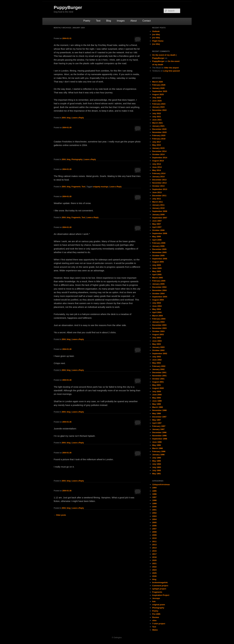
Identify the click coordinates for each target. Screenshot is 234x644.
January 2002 (158, 369)
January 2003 (158, 347)
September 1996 (160, 439)
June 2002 (157, 360)
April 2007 (157, 227)
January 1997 (158, 429)
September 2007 (160, 218)
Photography (77, 159)
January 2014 (158, 177)
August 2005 (158, 262)
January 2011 (158, 205)
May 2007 (157, 224)
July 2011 (157, 199)
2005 (154, 522)
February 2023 (159, 104)
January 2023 (158, 107)
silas (154, 620)
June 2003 (157, 341)
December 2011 (159, 196)
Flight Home (158, 41)
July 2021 (157, 117)
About (134, 21)
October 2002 (158, 350)
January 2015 (158, 148)
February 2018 (159, 139)
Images (121, 21)
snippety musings (101, 187)
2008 (154, 532)
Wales (155, 630)
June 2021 (157, 120)
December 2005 (159, 249)
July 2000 (157, 391)
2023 (154, 570)
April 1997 (157, 423)
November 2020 (159, 132)
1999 (154, 503)
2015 (154, 551)
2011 (154, 541)
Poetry (87, 21)
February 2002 (159, 366)
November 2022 (159, 110)
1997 (154, 497)
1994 (154, 488)
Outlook (156, 31)
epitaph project (159, 589)
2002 (154, 513)
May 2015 (157, 145)
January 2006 (158, 246)
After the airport (171, 68)
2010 (154, 538)
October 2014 (158, 154)
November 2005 (159, 252)
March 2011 (158, 202)
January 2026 (158, 88)
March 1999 (158, 407)
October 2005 (158, 256)
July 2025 (157, 98)
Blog (109, 21)
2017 (154, 554)
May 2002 (157, 363)
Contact (146, 21)
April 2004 (157, 312)
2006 (154, 526)
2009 (154, 535)
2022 (154, 567)
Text (98, 21)
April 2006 (157, 240)
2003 (154, 516)
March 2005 (158, 278)
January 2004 (158, 322)
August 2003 (158, 334)
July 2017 (157, 142)
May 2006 (157, 237)
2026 (154, 576)
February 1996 (159, 451)
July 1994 (157, 464)
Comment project (160, 586)
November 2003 (159, 328)
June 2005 (157, 268)
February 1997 (159, 426)
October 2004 (158, 294)
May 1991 (157, 474)
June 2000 (157, 395)
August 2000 (158, 388)
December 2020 (159, 129)
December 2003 (159, 325)
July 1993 (157, 467)
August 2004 (158, 300)
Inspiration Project (161, 595)
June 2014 (157, 167)
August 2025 (158, 94)
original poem (159, 605)
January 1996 (158, 455)
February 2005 (159, 281)
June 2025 (157, 101)
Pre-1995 (156, 614)
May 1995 (157, 461)
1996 (154, 494)
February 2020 (159, 135)
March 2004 (158, 316)
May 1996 (157, 445)
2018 (154, 557)
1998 (154, 500)
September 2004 (160, 297)
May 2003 (157, 344)
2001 (154, 510)
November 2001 (159, 376)
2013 (154, 545)
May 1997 (157, 420)
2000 (154, 507)
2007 (154, 529)
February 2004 (159, 319)
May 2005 (157, 271)
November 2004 (159, 290)
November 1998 (159, 410)
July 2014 (157, 164)
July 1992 (157, 470)
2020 (154, 560)
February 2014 (159, 173)
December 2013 (159, 180)
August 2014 (158, 161)
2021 (154, 563)
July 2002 (157, 357)
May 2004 (157, 309)
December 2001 (159, 372)
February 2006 (159, 243)
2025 (154, 573)
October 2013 (158, 186)
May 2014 (157, 170)
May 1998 (157, 413)
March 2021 (158, 123)
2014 (154, 548)
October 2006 (158, 230)
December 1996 (159, 432)
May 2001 (157, 385)
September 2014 (160, 158)
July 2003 (157, 338)
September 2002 (160, 353)
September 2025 (160, 91)
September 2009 (160, 211)
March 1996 (158, 448)
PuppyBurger (68, 7)
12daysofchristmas (161, 484)
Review (156, 617)
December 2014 (159, 151)
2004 (64, 118)
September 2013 (160, 189)
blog (69, 118)
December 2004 (159, 287)
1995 (154, 491)
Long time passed (172, 71)
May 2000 (157, 398)
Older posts (60, 515)
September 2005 (160, 259)
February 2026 (159, 85)
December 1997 (159, 417)
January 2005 (158, 284)
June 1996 (157, 442)
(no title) (156, 34)
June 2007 (157, 221)
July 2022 (157, 113)
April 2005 (157, 275)
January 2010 (158, 208)
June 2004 (157, 306)
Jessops (156, 598)
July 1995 (157, 458)
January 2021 (158, 126)
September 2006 (160, 233)
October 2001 (158, 379)
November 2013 (159, 183)
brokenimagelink (160, 582)
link (154, 601)
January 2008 (158, 215)
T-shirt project (159, 624)
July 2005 (157, 265)
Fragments (76, 187)
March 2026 (158, 82)
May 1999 (157, 404)
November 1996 (159, 436)
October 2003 (158, 331)
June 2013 (157, 192)
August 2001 (158, 382)
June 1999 (157, 401)
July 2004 (157, 303)
